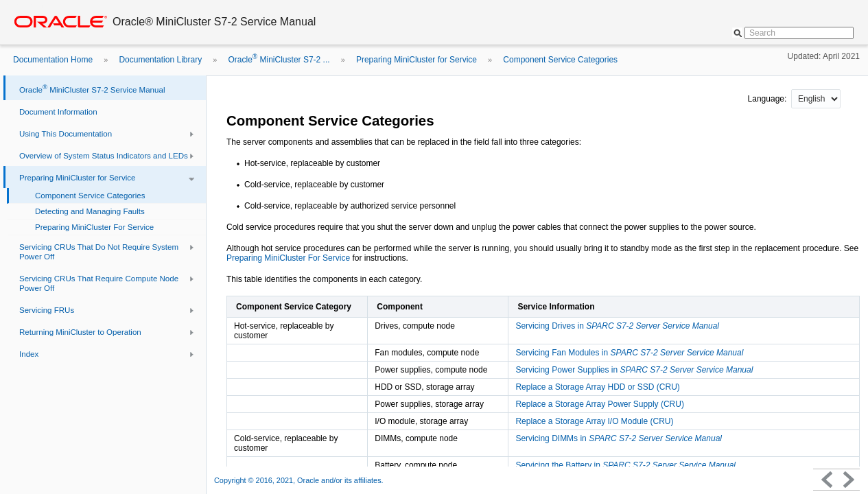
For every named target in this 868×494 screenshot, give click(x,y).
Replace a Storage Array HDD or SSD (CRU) (597, 387)
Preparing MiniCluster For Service (288, 258)
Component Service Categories (560, 60)
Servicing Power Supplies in (634, 370)
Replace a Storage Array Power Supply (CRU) (599, 404)
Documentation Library (160, 60)
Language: (769, 99)
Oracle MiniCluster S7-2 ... (279, 60)
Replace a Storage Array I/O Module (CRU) (594, 421)
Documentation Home (53, 60)
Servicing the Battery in (625, 465)
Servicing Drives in (617, 326)
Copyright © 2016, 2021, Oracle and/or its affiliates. (300, 480)
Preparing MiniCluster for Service (417, 60)
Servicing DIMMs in (619, 438)
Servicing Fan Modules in (629, 353)
